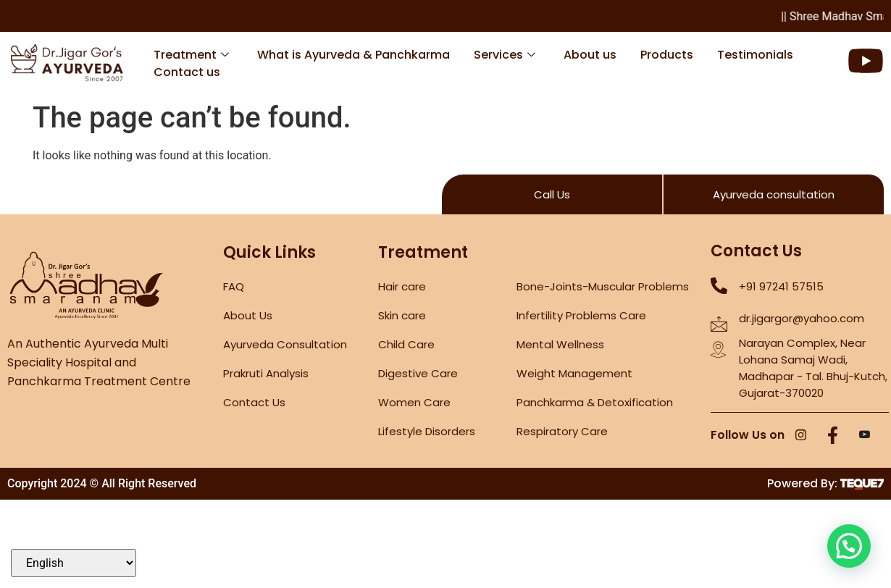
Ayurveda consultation (774, 194)
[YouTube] (865, 436)
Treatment (191, 55)
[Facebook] (833, 436)
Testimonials (755, 55)
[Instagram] (801, 436)
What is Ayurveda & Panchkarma (354, 55)
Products (667, 55)
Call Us (552, 194)
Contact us (187, 72)
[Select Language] (74, 563)
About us (590, 55)
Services (505, 55)
